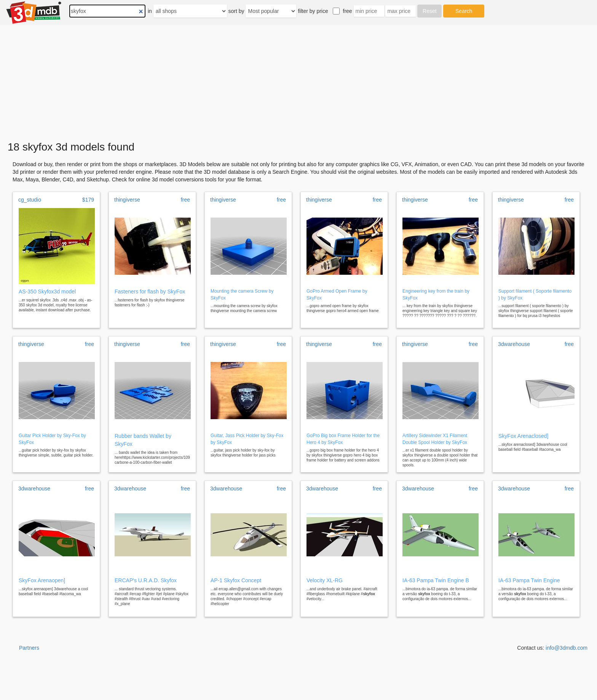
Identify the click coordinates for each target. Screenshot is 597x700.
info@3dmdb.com (567, 648)
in (150, 11)
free (348, 11)
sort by (236, 11)
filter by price (313, 11)
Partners (29, 648)
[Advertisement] (298, 83)
